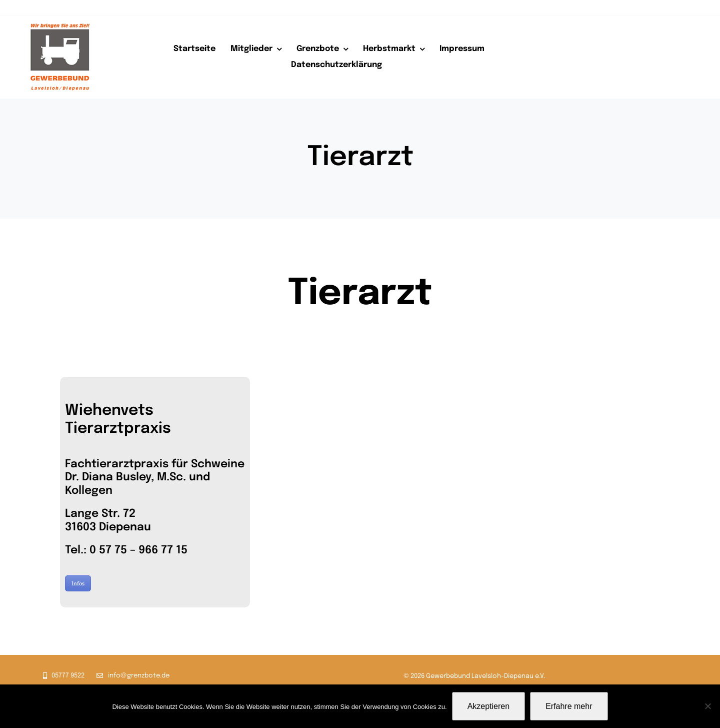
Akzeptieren (489, 706)
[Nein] (707, 706)
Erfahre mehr (569, 706)
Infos (78, 583)
